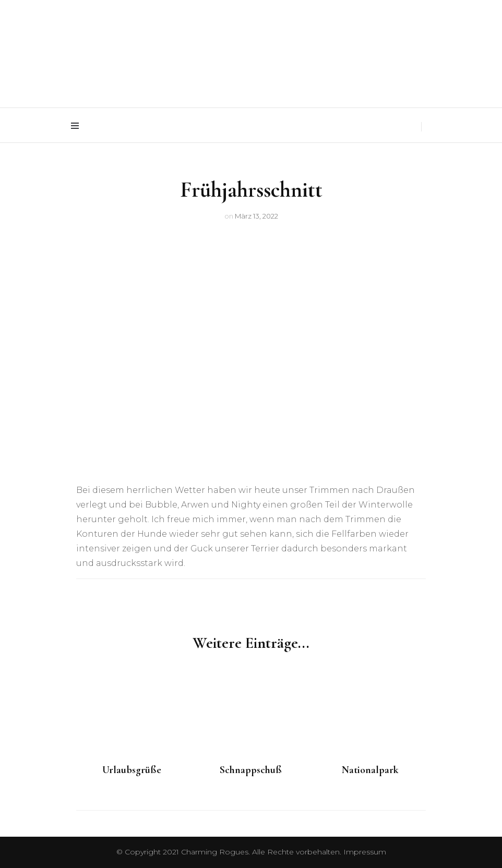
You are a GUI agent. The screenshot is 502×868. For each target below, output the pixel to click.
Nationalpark (370, 770)
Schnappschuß (251, 770)
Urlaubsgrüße (132, 770)
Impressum (365, 852)
